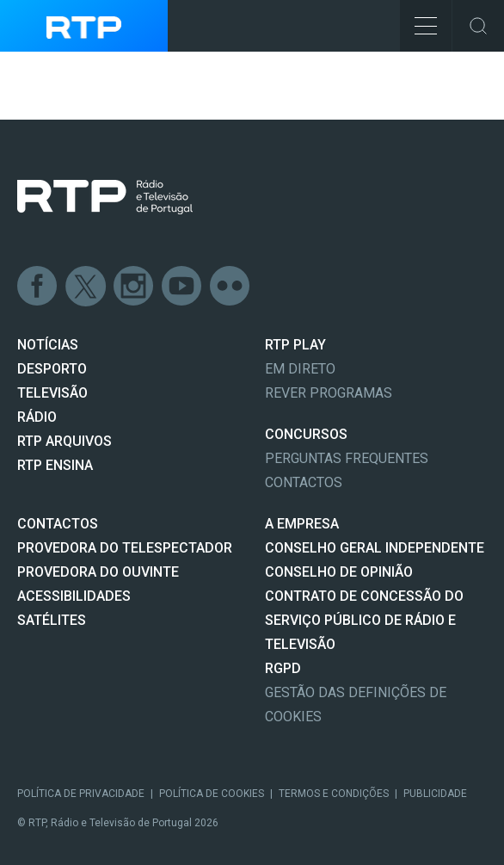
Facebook (38, 287)
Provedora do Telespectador (125, 548)
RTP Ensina (55, 465)
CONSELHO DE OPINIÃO (339, 572)
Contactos (304, 482)
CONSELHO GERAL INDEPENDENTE (375, 548)
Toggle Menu (418, 20)
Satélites (52, 620)
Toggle (478, 26)
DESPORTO (52, 369)
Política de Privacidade (81, 794)
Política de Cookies (212, 794)
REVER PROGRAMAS (329, 393)
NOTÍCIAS (48, 345)
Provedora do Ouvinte (98, 572)
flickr (230, 287)
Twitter (86, 287)
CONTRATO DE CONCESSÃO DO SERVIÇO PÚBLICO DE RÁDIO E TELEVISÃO (364, 620)
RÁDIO (37, 417)
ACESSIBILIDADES (74, 596)
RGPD (283, 668)
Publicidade (435, 794)
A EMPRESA (302, 524)
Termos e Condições (334, 794)
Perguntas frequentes (347, 458)
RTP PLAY (295, 345)
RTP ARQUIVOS (65, 441)
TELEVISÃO (52, 393)
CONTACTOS (58, 524)
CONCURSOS (306, 434)
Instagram (134, 287)
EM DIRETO (300, 369)
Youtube (182, 287)
